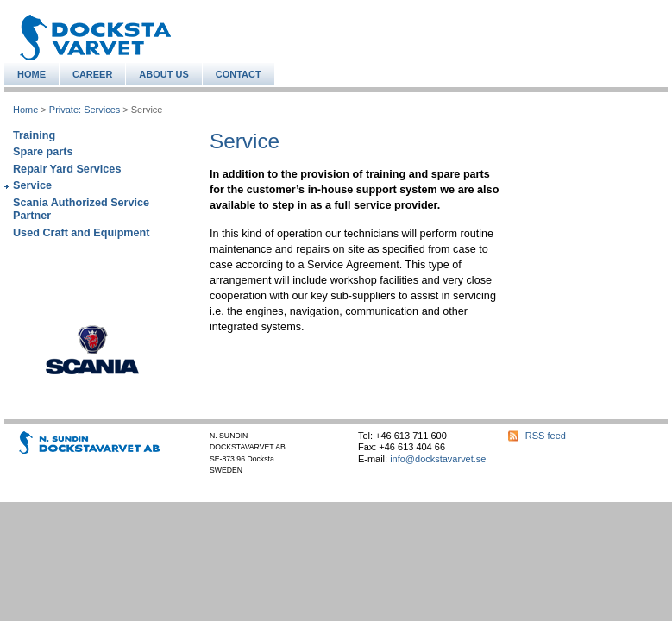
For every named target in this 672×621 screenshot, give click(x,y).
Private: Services (85, 110)
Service (32, 185)
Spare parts (43, 152)
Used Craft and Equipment (82, 233)
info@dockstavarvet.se (438, 459)
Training (34, 135)
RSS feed (546, 436)
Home (25, 110)
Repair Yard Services (67, 169)
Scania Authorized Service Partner (81, 209)
